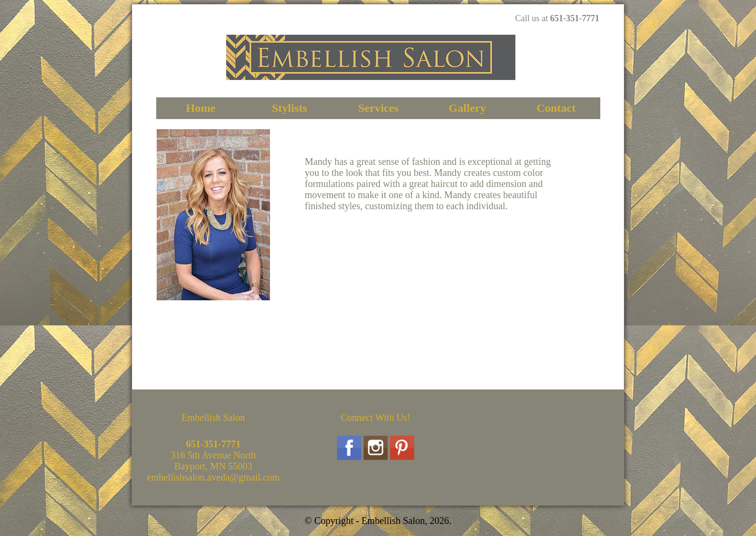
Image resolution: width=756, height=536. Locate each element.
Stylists (290, 108)
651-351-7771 (575, 18)
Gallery (467, 108)
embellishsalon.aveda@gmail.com (213, 477)
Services (378, 108)
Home (200, 108)
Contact (556, 108)
